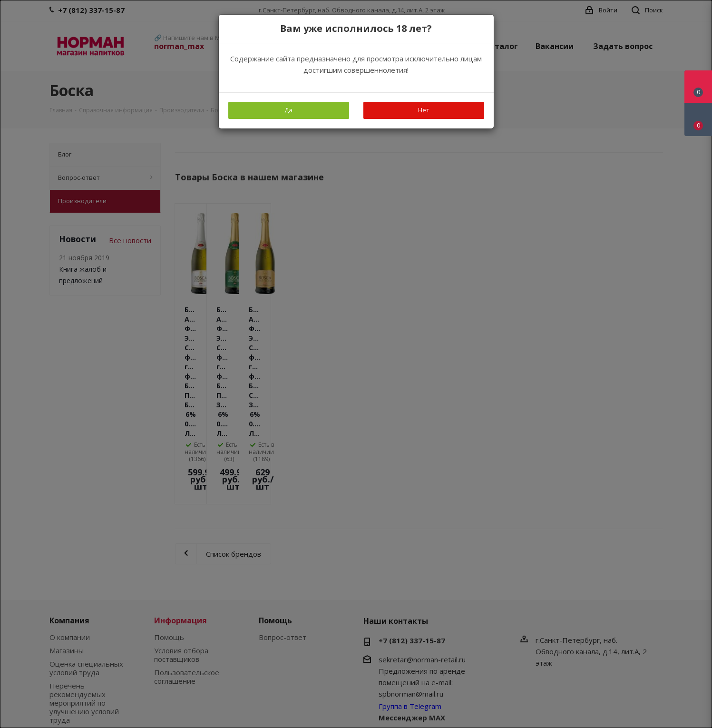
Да (288, 110)
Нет (424, 110)
